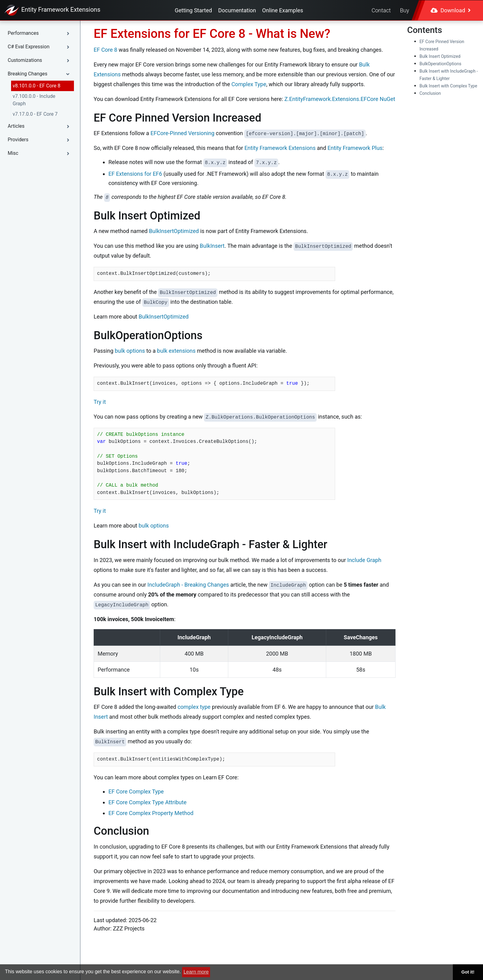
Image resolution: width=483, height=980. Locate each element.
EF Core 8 (106, 50)
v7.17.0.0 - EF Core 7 (35, 114)
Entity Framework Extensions (280, 148)
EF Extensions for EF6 (135, 174)
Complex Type (249, 84)
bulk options (130, 351)
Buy (405, 10)
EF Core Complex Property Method (151, 813)
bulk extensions (176, 351)
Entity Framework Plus (355, 148)
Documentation (237, 10)
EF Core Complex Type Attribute (147, 802)
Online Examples (283, 10)
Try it (100, 402)
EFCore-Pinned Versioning (183, 133)
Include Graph (364, 560)
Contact (381, 10)
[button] (40, 33)
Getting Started (193, 10)
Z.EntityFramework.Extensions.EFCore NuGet (340, 99)
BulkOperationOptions (440, 64)
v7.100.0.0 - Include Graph (34, 100)
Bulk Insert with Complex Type (448, 86)
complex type (194, 707)
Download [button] (451, 10)
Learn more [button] (196, 972)
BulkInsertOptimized (174, 231)
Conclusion (430, 93)
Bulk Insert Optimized (440, 56)
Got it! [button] (468, 972)
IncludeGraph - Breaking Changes (188, 585)
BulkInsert (212, 246)
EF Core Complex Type (136, 791)
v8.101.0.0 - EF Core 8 (37, 86)
